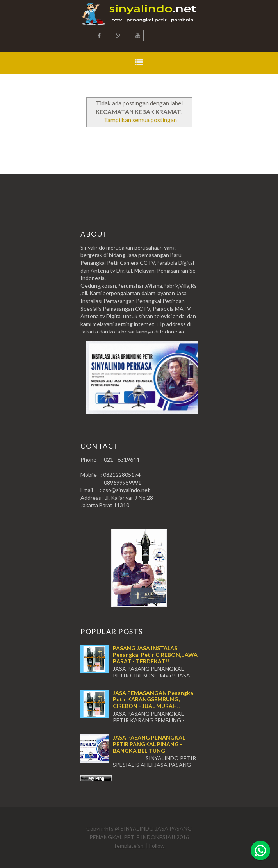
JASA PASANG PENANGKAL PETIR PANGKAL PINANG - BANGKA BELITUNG (149, 744)
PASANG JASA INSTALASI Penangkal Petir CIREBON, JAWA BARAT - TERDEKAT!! (155, 655)
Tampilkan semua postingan (140, 120)
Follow (157, 846)
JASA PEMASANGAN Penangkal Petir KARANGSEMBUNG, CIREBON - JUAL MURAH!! (154, 700)
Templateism (129, 846)
